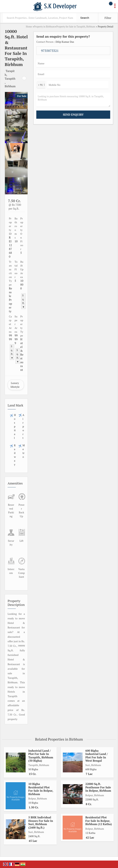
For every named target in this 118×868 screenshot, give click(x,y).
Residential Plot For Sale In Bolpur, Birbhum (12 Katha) (99, 821)
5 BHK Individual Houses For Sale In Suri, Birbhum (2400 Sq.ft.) (41, 822)
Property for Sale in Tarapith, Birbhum (76, 27)
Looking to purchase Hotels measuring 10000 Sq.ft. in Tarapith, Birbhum (73, 100)
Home (29, 27)
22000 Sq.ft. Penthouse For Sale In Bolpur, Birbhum (98, 787)
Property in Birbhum (44, 27)
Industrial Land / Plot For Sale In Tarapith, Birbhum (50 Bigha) (41, 756)
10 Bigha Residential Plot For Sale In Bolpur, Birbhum (41, 789)
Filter (108, 18)
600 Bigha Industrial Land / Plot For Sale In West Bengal (96, 756)
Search (85, 18)
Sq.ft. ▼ (23, 301)
